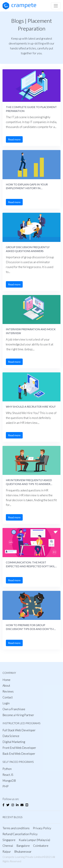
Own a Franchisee (14, 709)
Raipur (7, 852)
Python (7, 769)
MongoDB (9, 781)
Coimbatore (41, 846)
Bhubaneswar (23, 852)
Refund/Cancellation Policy (20, 834)
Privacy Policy (42, 828)
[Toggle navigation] (56, 6)
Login (6, 703)
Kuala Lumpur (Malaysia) (34, 840)
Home (6, 680)
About (6, 686)
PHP (6, 786)
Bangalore (23, 846)
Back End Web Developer (19, 754)
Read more (14, 139)
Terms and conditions (16, 828)
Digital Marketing (14, 742)
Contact (8, 697)
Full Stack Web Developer (19, 730)
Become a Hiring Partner (18, 715)
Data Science (11, 736)
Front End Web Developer (19, 748)
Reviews (8, 691)
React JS (8, 775)
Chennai (8, 846)
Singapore (9, 840)
